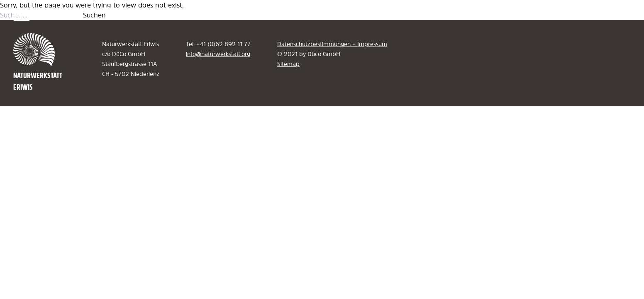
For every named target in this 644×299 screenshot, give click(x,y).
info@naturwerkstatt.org (218, 54)
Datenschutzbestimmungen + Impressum (332, 44)
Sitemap (288, 64)
